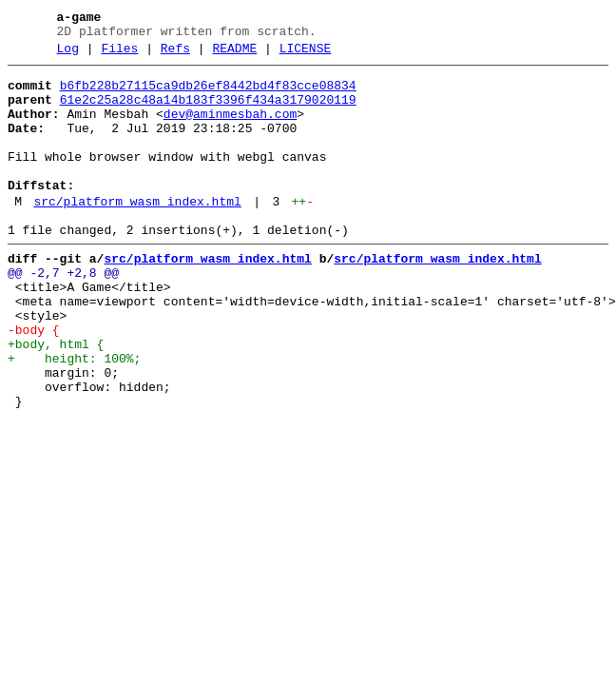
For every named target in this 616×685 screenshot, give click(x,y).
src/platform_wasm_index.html (137, 233)
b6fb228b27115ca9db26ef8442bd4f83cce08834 (208, 94)
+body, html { (56, 399)
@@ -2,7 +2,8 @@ (63, 313)
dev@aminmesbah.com (230, 128)
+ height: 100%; (74, 416)
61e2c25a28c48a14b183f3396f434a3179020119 (208, 111)
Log (68, 54)
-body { (34, 382)
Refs (175, 54)
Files (119, 54)
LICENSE (306, 54)
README (234, 54)
